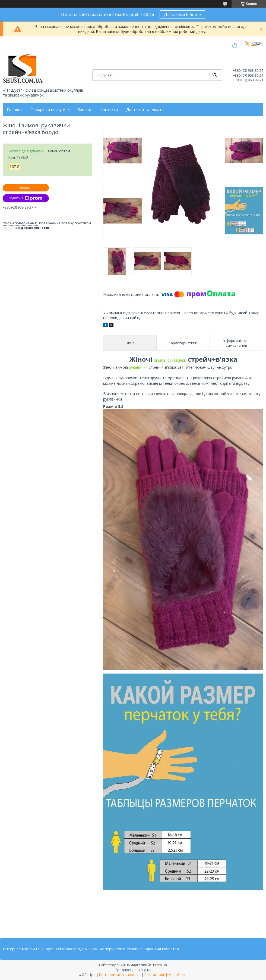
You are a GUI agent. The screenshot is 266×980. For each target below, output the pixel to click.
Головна (15, 110)
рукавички (138, 367)
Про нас (84, 110)
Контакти (109, 110)
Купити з (26, 198)
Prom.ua (160, 965)
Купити (26, 188)
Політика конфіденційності (166, 975)
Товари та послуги (48, 110)
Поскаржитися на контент (120, 975)
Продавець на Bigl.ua (133, 970)
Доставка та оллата (145, 110)
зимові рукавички (170, 360)
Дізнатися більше (182, 14)
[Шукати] (214, 75)
